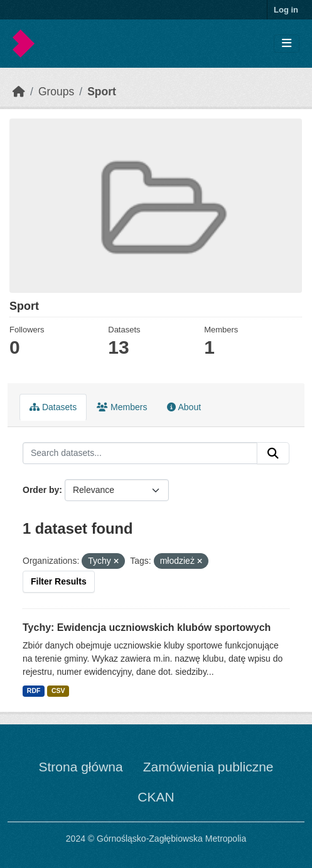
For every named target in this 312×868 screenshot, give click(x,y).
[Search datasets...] (140, 453)
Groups (56, 92)
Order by (41, 490)
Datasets (53, 407)
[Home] (19, 92)
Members (122, 407)
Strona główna (80, 767)
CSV (58, 691)
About (184, 407)
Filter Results (59, 581)
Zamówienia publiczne (208, 767)
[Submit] (273, 453)
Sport (102, 92)
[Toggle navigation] (287, 44)
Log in (286, 10)
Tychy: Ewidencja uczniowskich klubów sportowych (147, 627)
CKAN (156, 797)
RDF (34, 691)
